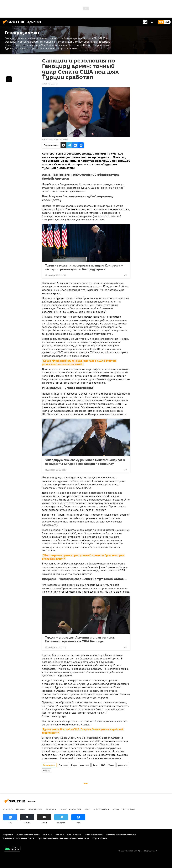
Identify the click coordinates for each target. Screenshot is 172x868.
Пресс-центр (128, 809)
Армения (21, 809)
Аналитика (63, 765)
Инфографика (101, 809)
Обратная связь (100, 838)
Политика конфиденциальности (121, 834)
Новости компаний (94, 834)
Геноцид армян (49, 765)
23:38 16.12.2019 (50, 84)
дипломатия (123, 765)
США (103, 765)
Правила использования (28, 834)
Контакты (48, 834)
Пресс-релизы (74, 834)
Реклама (60, 834)
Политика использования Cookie (19, 838)
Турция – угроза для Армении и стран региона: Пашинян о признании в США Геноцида (80, 639)
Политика (50, 809)
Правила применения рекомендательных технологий (63, 838)
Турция (111, 765)
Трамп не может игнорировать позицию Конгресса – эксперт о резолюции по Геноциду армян (84, 267)
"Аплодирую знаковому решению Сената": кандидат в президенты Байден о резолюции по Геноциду (85, 462)
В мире (74, 765)
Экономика (35, 809)
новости (8, 809)
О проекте (8, 834)
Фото (87, 809)
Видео (115, 809)
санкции (47, 770)
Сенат (95, 765)
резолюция (85, 765)
